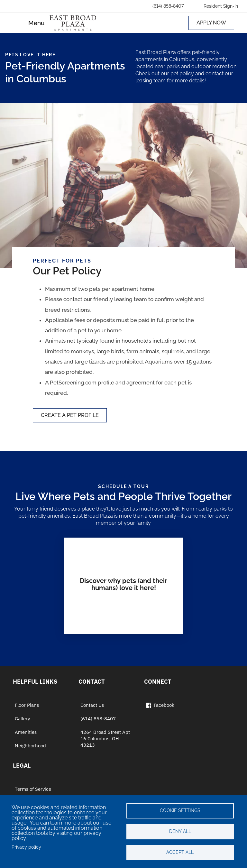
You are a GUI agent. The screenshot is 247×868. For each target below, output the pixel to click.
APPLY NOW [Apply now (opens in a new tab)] (211, 23)
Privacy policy (26, 847)
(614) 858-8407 (98, 719)
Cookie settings (180, 810)
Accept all (180, 852)
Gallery (22, 719)
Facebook (160, 705)
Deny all (180, 831)
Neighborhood (30, 746)
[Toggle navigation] (31, 23)
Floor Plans (27, 705)
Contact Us (92, 705)
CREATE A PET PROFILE (70, 415)
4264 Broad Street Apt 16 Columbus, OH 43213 (105, 739)
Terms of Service (33, 789)
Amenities (26, 732)
